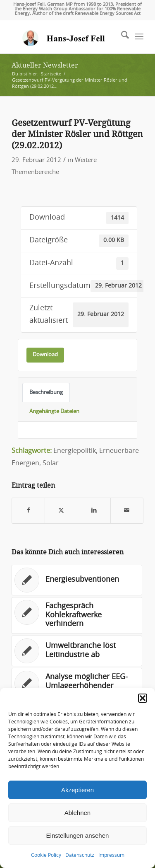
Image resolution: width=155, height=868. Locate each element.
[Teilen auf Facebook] (28, 511)
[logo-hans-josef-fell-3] (64, 37)
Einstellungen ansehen (78, 835)
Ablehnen (77, 813)
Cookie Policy (46, 855)
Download (45, 355)
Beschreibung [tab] (46, 392)
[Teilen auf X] (61, 511)
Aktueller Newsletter (45, 65)
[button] (143, 698)
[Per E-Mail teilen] (127, 511)
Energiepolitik (75, 451)
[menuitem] (121, 37)
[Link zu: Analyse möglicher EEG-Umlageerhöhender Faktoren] (77, 686)
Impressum (111, 855)
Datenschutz (80, 855)
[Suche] (121, 37)
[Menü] (139, 37)
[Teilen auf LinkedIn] (94, 511)
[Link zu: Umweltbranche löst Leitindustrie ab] (77, 651)
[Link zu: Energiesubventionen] (77, 580)
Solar (51, 463)
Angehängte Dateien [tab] (54, 411)
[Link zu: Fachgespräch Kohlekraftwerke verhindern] (77, 615)
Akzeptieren (77, 790)
